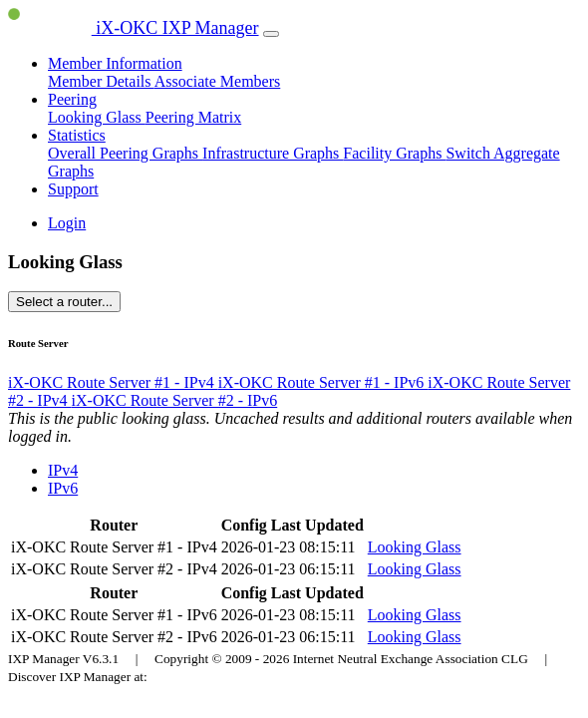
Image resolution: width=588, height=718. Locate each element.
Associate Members (218, 81)
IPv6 (63, 488)
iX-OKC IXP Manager (134, 28)
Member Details (101, 81)
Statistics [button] (77, 135)
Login (67, 223)
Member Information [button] (115, 63)
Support (73, 189)
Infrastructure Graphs (273, 153)
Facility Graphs (394, 153)
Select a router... (64, 302)
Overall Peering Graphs (125, 153)
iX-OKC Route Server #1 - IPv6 (323, 382)
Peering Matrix (193, 117)
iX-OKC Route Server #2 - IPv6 (175, 400)
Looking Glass (97, 117)
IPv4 (63, 470)
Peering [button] (72, 99)
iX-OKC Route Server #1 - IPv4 (113, 382)
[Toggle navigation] (271, 34)
